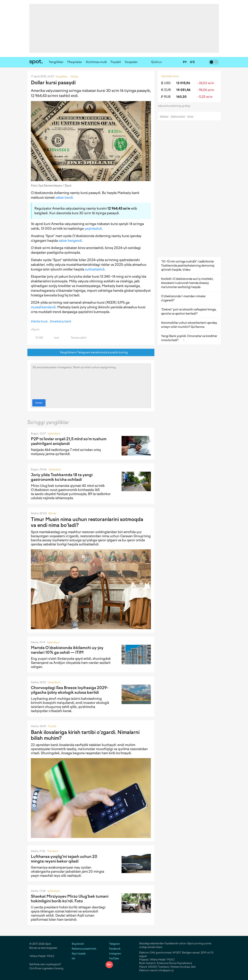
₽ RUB (166, 97)
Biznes (52, 513)
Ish (73, 958)
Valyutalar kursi (170, 76)
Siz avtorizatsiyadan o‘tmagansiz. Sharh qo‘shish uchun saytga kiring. (91, 381)
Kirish (39, 403)
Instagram (113, 954)
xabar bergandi (70, 241)
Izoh (54, 338)
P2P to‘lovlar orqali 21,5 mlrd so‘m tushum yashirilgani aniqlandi (69, 441)
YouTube (112, 958)
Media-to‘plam (178, 116)
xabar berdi (64, 197)
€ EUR (166, 90)
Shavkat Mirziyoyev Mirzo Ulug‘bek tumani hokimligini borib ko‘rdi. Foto (70, 899)
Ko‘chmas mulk (96, 62)
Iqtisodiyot (54, 434)
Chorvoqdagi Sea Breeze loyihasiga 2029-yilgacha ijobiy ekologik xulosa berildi (70, 690)
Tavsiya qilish (76, 338)
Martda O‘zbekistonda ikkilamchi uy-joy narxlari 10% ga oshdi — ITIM (67, 650)
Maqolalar (75, 62)
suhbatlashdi (95, 269)
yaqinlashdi (93, 229)
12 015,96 (183, 83)
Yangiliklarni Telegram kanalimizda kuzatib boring (91, 353)
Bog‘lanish (78, 944)
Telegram (113, 944)
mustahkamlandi (43, 307)
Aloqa (190, 116)
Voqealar (131, 62)
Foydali (116, 62)
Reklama (164, 116)
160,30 (181, 97)
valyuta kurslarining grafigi (175, 106)
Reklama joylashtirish (84, 949)
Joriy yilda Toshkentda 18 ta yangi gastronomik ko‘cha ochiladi (62, 477)
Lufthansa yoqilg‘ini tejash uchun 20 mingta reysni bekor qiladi (64, 859)
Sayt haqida (79, 954)
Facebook (113, 949)
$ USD (166, 83)
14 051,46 (183, 90)
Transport (53, 851)
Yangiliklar (56, 62)
